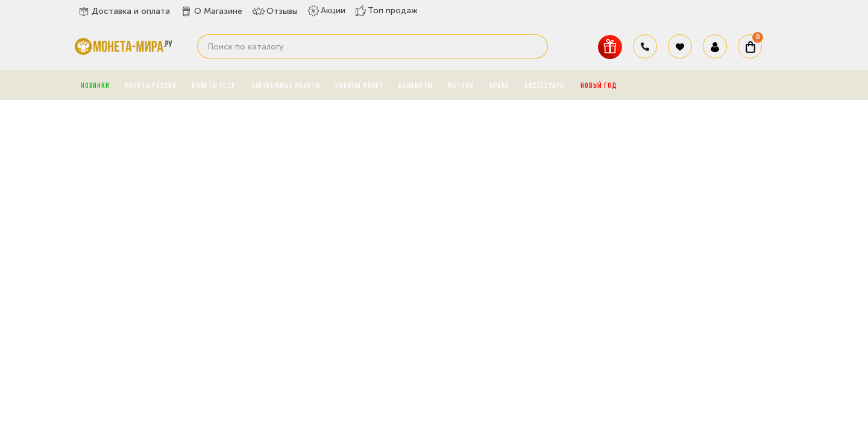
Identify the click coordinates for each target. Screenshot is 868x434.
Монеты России (151, 85)
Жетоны (461, 85)
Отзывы (275, 11)
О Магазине (211, 11)
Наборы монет (359, 85)
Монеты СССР (214, 85)
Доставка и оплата (124, 11)
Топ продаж (386, 11)
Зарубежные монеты (286, 85)
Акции (326, 11)
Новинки (95, 85)
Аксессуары (545, 85)
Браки (499, 85)
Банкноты (415, 85)
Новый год (599, 85)
